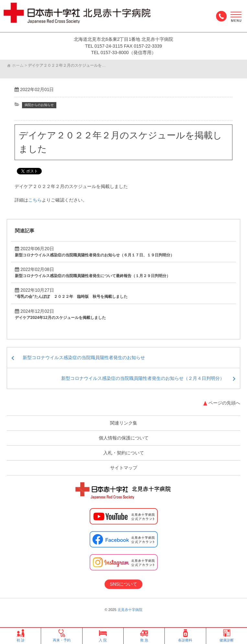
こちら (35, 200)
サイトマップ (124, 468)
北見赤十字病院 (130, 610)
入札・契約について (124, 453)
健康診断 (227, 636)
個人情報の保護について (124, 438)
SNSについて (123, 584)
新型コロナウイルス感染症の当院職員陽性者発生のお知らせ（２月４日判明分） (143, 378)
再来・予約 (62, 636)
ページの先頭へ (224, 403)
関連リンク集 (124, 423)
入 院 (103, 636)
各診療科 (185, 636)
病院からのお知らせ (41, 105)
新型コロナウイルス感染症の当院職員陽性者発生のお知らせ (84, 357)
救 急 (144, 636)
